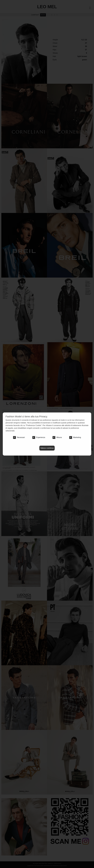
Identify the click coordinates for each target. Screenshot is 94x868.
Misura (57, 437)
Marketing (75, 437)
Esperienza (39, 437)
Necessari (19, 437)
